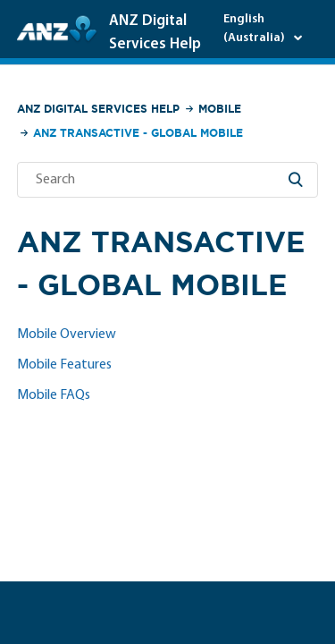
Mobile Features (64, 365)
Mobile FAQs (54, 395)
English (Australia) (255, 29)
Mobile (220, 109)
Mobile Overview (67, 335)
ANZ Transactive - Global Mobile (138, 133)
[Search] (168, 180)
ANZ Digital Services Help (98, 109)
